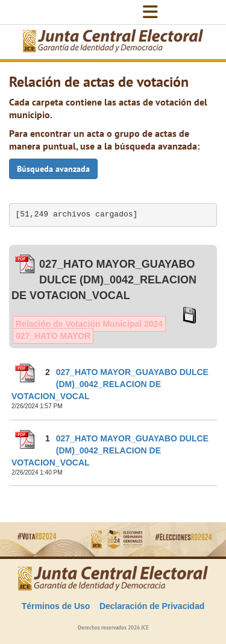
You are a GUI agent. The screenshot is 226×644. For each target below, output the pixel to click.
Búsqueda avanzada (53, 169)
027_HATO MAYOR (53, 336)
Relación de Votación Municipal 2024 (89, 324)
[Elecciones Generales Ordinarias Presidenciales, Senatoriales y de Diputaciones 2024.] (113, 42)
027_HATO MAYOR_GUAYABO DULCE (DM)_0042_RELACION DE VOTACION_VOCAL (110, 384)
